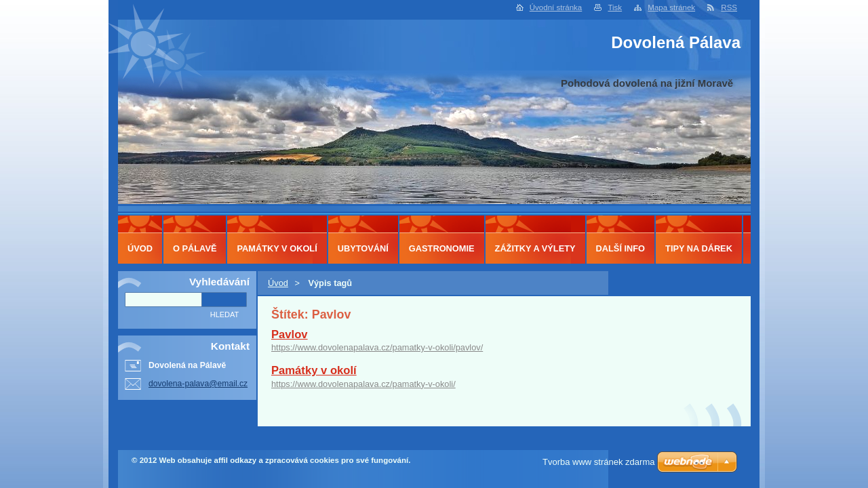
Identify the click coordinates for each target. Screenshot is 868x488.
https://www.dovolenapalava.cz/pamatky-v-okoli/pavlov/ (377, 347)
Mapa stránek (671, 7)
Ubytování (363, 248)
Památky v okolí (314, 370)
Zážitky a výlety (535, 248)
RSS (729, 7)
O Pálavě (195, 248)
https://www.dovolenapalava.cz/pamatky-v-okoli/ (363, 384)
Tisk (615, 7)
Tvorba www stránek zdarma (598, 462)
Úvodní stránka (556, 7)
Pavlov (290, 334)
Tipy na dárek (699, 248)
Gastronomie (442, 248)
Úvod (278, 283)
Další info (621, 248)
